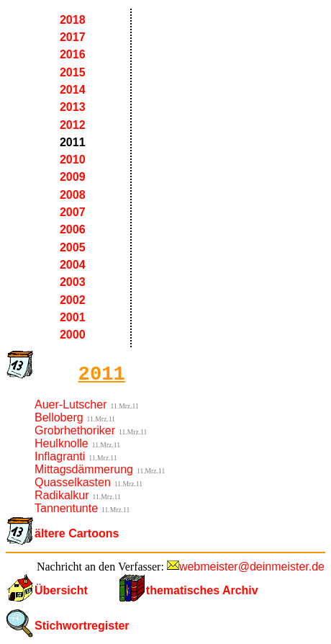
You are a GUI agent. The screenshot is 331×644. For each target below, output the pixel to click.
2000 (73, 335)
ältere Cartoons (77, 533)
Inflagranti (60, 456)
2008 (73, 195)
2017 (73, 37)
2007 (73, 212)
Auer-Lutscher (71, 404)
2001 (73, 317)
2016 (73, 54)
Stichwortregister (82, 626)
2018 (73, 20)
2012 (73, 125)
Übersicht (61, 590)
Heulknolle (62, 443)
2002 (73, 300)
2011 (73, 142)
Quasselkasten (73, 482)
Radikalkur (62, 495)
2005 (73, 247)
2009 (73, 177)
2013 (73, 107)
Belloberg (59, 417)
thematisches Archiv (202, 590)
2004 (73, 265)
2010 (73, 160)
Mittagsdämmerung (84, 469)
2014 (73, 90)
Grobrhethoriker (75, 430)
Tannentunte (66, 508)
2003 (73, 282)
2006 (73, 229)
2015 (73, 72)
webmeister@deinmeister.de (252, 567)
